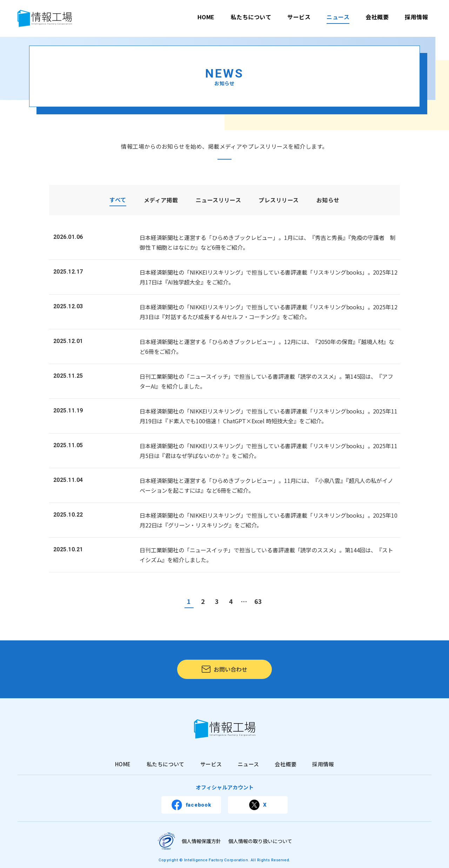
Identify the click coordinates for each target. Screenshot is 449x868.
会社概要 (377, 17)
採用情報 (416, 17)
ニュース (338, 17)
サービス (299, 17)
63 (258, 601)
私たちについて (251, 17)
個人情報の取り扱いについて (260, 841)
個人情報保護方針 (201, 841)
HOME (206, 17)
